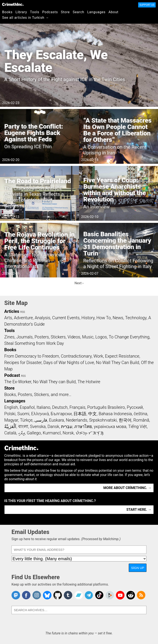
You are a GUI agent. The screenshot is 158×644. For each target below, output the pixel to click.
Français (77, 407)
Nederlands (76, 420)
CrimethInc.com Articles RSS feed (141, 595)
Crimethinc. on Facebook (26, 595)
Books (7, 12)
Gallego (34, 433)
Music (88, 337)
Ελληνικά (40, 414)
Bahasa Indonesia (115, 414)
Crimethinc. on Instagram (37, 595)
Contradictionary (76, 356)
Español (27, 407)
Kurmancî (52, 433)
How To (104, 318)
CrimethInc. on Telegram (89, 595)
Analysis (42, 318)
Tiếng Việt (137, 426)
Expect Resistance (122, 356)
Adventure (23, 318)
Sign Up (138, 568)
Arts (8, 318)
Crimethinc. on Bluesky (47, 595)
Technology (136, 318)
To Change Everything (129, 337)
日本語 (80, 414)
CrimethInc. (13, 4)
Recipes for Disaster (23, 363)
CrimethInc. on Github (58, 595)
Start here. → (139, 510)
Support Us (147, 5)
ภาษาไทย (83, 426)
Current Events (66, 318)
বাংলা (23, 426)
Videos (74, 337)
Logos (101, 337)
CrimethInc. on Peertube (110, 595)
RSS (23, 312)
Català (10, 433)
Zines (9, 337)
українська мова (110, 426)
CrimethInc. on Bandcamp (79, 595)
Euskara (57, 420)
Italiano (43, 407)
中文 (92, 414)
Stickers (58, 337)
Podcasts (50, 12)
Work (98, 356)
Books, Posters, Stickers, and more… (38, 395)
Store (65, 12)
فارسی (41, 420)
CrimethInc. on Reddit (131, 595)
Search (79, 12)
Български (61, 414)
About (113, 12)
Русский (135, 407)
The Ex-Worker (18, 382)
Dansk (53, 426)
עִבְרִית (67, 426)
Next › (79, 283)
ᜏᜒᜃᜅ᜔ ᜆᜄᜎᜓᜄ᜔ (90, 433)
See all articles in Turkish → (26, 18)
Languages (96, 12)
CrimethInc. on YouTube (120, 595)
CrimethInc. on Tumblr (68, 595)
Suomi (23, 414)
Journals (25, 337)
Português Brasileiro (106, 407)
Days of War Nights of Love (69, 363)
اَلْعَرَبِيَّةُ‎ (10, 426)
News (118, 318)
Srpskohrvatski (103, 420)
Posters (42, 337)
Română (141, 420)
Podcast (12, 375)
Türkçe (26, 420)
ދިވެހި (22, 433)
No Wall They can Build (54, 382)
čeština (140, 414)
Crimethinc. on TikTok (99, 595)
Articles (12, 311)
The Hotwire (89, 382)
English (11, 407)
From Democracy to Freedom (32, 356)
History (88, 318)
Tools (35, 12)
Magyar (11, 420)
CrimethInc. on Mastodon (16, 595)
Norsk (68, 433)
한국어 (125, 420)
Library (21, 12)
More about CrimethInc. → (127, 488)
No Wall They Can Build (118, 363)
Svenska (38, 426)
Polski (10, 414)
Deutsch (60, 407)
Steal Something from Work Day (34, 343)
